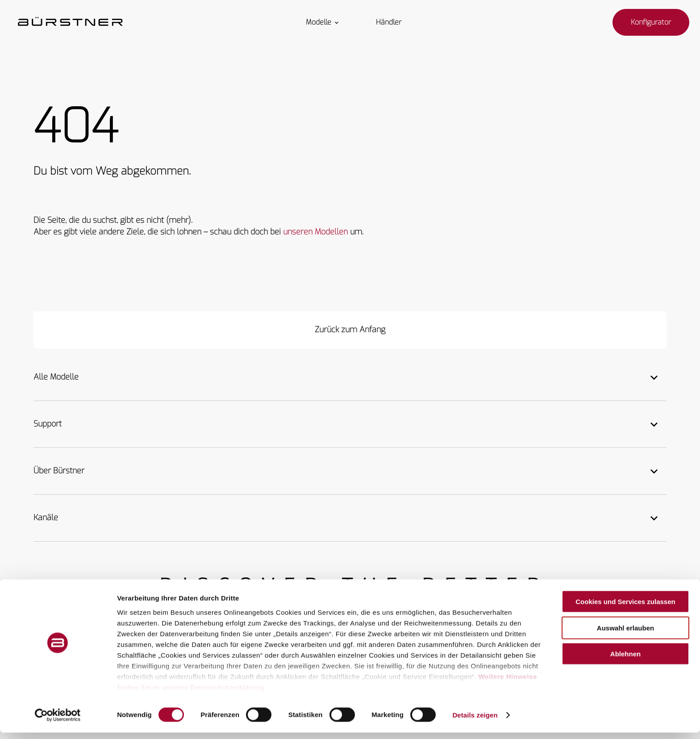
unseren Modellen (315, 232)
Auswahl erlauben (625, 634)
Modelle (323, 22)
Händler (389, 22)
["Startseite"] (70, 22)
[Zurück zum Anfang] (350, 330)
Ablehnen (625, 661)
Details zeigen (475, 721)
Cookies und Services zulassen (625, 608)
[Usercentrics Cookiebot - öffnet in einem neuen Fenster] (58, 722)
